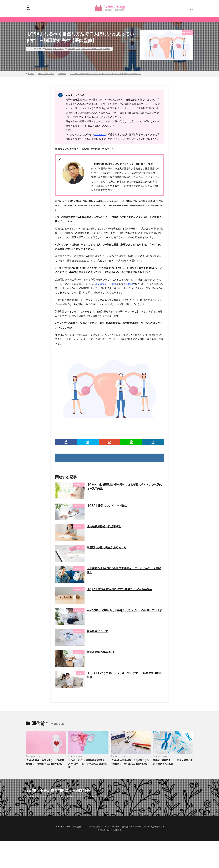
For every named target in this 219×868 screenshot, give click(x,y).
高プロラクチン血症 (106, 284)
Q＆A (78, 49)
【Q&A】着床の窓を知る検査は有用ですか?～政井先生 (119, 589)
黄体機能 (128, 284)
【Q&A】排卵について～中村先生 (107, 505)
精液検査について (97, 631)
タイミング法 (58, 49)
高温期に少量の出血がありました (107, 547)
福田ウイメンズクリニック (91, 49)
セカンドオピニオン (46, 74)
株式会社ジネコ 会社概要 (110, 830)
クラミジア (100, 134)
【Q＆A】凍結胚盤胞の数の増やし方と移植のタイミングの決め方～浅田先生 (124, 486)
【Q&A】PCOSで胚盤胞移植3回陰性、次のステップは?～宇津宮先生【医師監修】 (87, 764)
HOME (31, 74)
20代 (81, 547)
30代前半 (49, 49)
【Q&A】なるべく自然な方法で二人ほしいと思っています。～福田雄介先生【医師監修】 (106, 74)
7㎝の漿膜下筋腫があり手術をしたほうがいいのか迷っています (124, 610)
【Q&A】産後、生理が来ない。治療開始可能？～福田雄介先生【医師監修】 (45, 762)
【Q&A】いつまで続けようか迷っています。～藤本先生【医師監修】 (124, 675)
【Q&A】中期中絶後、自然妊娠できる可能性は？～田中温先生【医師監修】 (130, 762)
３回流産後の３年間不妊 (101, 652)
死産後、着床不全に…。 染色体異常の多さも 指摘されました (173, 762)
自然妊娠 (106, 49)
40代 (81, 673)
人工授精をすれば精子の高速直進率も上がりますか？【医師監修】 (124, 570)
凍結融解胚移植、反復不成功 (104, 526)
